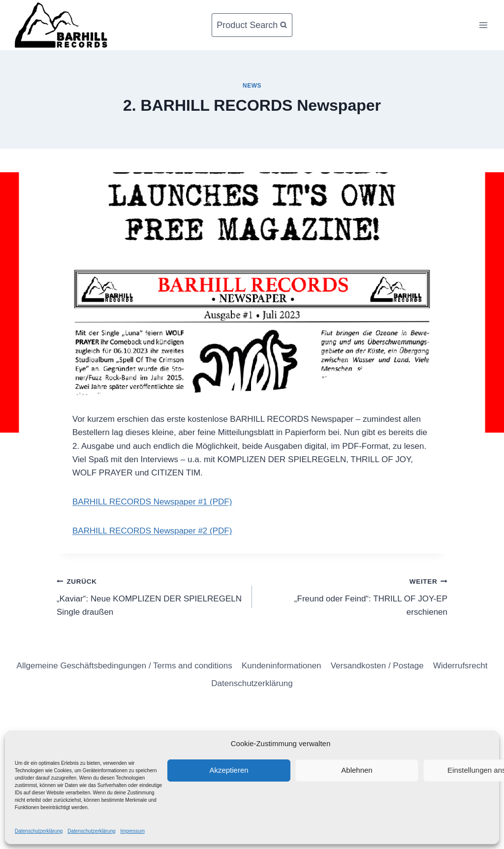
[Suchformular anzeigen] (252, 25)
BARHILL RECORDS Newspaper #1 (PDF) (152, 502)
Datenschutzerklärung (39, 831)
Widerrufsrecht (460, 666)
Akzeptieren (229, 770)
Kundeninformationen (282, 666)
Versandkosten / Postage (377, 666)
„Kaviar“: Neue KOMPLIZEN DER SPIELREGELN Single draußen (150, 596)
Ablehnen (357, 770)
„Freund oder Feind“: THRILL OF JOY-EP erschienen (354, 596)
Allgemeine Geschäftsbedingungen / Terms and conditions (125, 666)
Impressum (133, 831)
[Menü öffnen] (483, 25)
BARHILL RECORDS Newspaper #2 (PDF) (152, 531)
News (252, 86)
